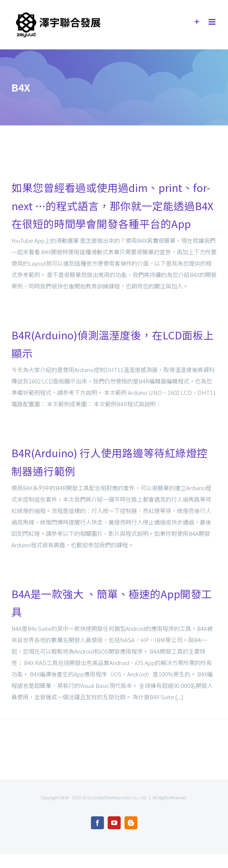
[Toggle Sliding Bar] (197, 22)
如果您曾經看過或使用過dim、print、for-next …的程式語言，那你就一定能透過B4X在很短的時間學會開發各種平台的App (112, 205)
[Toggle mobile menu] (213, 22)
